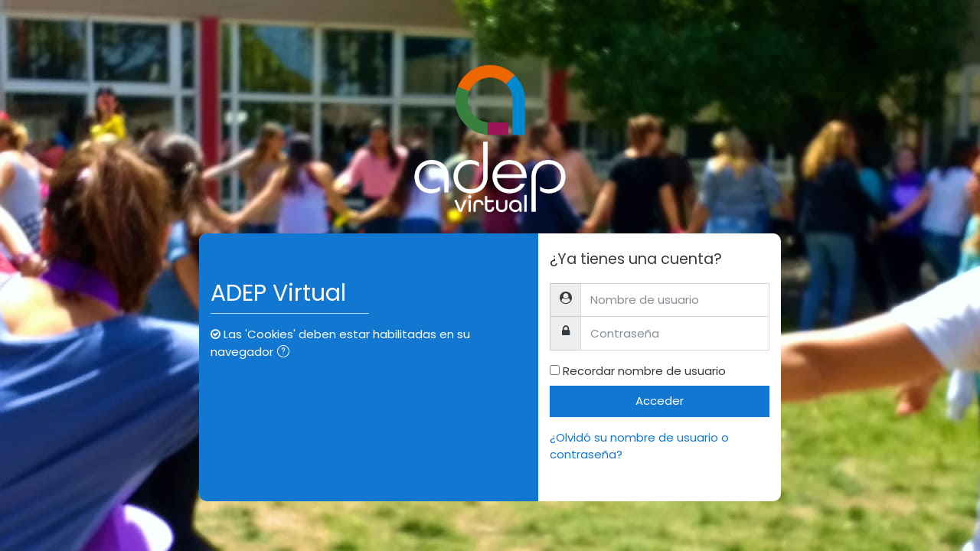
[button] (286, 353)
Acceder (660, 401)
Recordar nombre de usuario (644, 371)
